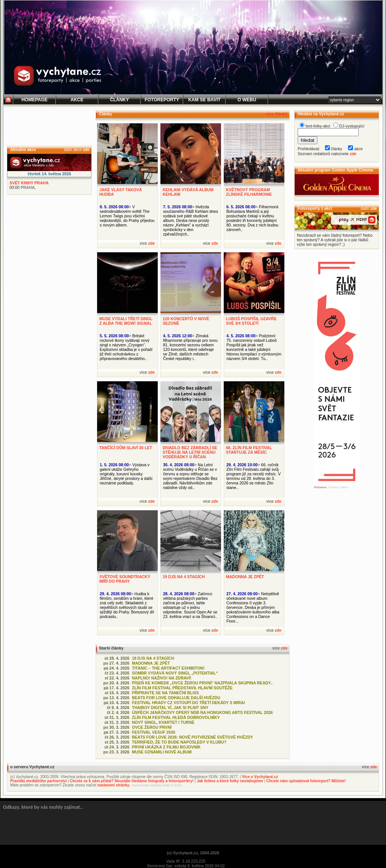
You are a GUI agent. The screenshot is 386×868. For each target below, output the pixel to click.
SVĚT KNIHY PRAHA (29, 183)
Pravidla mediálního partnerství (38, 781)
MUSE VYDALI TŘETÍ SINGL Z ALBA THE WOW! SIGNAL (126, 321)
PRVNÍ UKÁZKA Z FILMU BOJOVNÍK (166, 747)
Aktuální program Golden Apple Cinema (335, 170)
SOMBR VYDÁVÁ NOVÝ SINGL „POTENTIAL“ (175, 673)
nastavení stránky (114, 785)
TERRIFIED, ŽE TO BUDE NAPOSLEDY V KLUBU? (179, 742)
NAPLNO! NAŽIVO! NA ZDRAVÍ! (162, 678)
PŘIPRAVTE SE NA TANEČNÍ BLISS (166, 693)
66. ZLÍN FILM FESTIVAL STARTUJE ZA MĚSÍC (249, 450)
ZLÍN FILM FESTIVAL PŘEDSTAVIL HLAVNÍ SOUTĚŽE (182, 688)
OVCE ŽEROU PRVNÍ (152, 727)
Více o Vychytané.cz (260, 777)
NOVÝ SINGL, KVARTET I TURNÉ (163, 722)
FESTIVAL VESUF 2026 (154, 732)
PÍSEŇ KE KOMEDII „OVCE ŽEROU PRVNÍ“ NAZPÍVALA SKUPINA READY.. (202, 683)
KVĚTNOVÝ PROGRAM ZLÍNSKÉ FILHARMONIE (249, 192)
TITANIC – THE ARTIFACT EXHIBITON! (168, 668)
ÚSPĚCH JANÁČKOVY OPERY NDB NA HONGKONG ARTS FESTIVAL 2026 (202, 712)
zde (86, 149)
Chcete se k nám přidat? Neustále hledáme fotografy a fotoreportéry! (132, 781)
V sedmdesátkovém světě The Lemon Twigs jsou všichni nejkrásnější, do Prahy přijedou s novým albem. (127, 216)
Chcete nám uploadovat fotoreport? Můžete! (306, 781)
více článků (277, 114)
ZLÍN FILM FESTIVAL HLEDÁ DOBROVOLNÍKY (176, 717)
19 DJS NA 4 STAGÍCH (184, 577)
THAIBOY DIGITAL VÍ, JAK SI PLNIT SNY (170, 708)
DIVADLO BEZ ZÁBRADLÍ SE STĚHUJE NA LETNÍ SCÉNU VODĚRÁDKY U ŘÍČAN (190, 452)
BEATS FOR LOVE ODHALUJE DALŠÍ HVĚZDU (176, 698)
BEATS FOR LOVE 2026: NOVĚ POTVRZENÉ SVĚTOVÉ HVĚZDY (192, 737)
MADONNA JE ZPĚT (245, 577)
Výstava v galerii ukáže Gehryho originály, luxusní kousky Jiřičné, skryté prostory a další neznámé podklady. (126, 474)
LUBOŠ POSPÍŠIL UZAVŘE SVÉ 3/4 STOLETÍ (251, 321)
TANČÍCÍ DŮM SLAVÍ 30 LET (126, 448)
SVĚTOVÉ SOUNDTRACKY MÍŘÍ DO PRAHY (125, 579)
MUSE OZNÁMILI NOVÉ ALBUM (162, 752)
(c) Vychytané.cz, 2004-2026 (193, 853)
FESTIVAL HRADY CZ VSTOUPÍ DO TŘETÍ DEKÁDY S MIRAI (188, 703)
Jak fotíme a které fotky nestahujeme (230, 781)
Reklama (320, 487)
